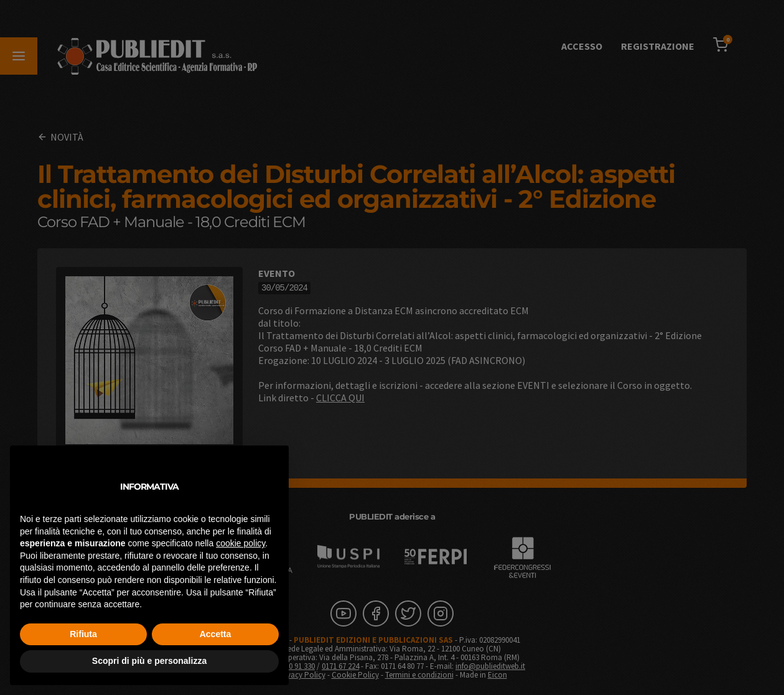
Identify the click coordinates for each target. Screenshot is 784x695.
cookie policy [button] (240, 543)
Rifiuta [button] (83, 634)
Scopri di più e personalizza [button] (149, 661)
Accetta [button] (216, 634)
